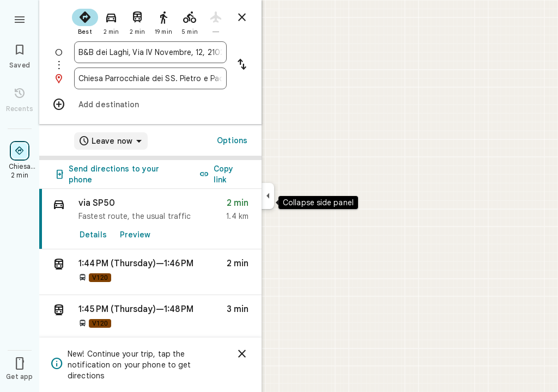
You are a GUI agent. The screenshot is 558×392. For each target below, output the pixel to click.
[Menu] (20, 19)
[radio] (85, 21)
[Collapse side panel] (268, 196)
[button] (150, 272)
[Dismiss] (242, 354)
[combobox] (150, 52)
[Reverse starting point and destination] (242, 65)
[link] (150, 219)
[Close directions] (242, 17)
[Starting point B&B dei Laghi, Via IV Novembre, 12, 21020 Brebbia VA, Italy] (150, 52)
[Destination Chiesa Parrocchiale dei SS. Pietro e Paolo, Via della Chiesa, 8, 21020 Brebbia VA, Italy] (150, 78)
